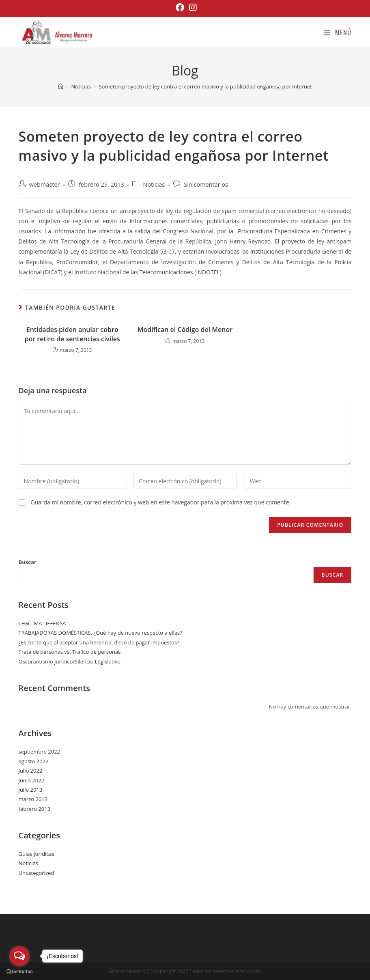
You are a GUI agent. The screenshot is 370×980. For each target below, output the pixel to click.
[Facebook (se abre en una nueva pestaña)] (180, 8)
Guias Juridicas (37, 854)
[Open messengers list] (19, 956)
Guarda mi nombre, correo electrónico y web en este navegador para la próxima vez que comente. (160, 502)
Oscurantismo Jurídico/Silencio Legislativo (70, 661)
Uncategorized (37, 873)
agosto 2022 (34, 761)
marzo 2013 (33, 799)
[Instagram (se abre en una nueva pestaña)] (191, 8)
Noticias (154, 184)
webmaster (45, 184)
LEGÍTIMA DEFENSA (42, 623)
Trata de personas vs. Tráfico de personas (70, 652)
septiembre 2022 (39, 752)
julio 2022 (31, 771)
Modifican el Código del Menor (185, 330)
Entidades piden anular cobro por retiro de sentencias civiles (72, 334)
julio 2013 (31, 790)
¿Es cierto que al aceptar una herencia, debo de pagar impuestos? (99, 642)
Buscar (28, 562)
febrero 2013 (34, 809)
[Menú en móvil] (338, 32)
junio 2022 (31, 780)
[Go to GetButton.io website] (19, 972)
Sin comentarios (206, 184)
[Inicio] (61, 86)
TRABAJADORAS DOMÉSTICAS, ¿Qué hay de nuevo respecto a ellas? (100, 633)
